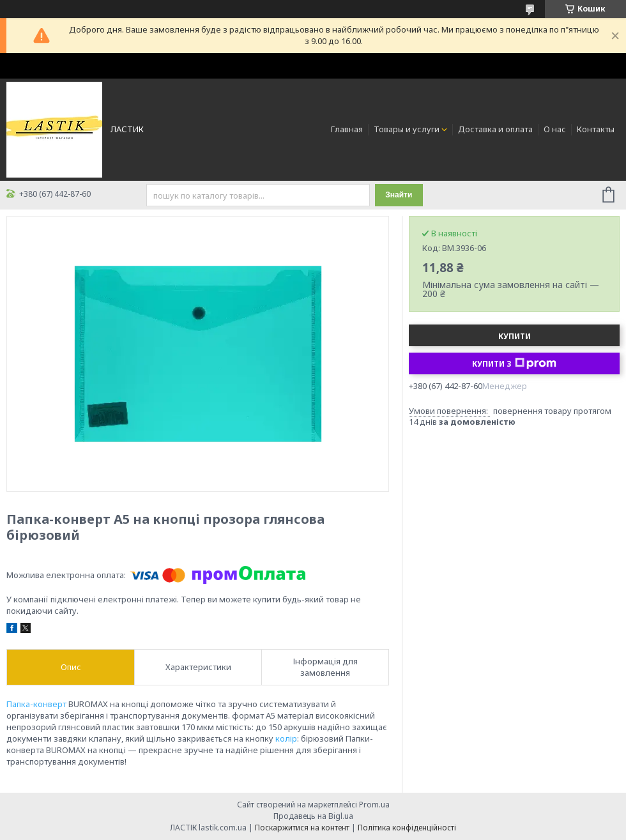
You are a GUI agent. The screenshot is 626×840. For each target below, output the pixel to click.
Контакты (596, 129)
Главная (347, 129)
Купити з (514, 363)
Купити (515, 336)
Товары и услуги (407, 129)
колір (286, 738)
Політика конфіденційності (407, 828)
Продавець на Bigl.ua (313, 816)
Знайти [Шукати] (399, 195)
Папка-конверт (36, 704)
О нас (555, 129)
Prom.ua (374, 805)
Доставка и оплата (495, 129)
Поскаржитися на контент (302, 828)
